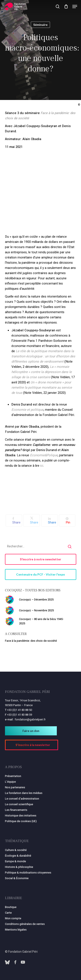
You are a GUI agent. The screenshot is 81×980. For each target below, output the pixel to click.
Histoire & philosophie (19, 867)
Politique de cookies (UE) (21, 821)
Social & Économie (17, 878)
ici (42, 466)
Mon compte (13, 918)
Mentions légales (16, 930)
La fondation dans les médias (24, 793)
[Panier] (66, 6)
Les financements (16, 810)
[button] (75, 7)
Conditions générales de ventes (25, 924)
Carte (8, 913)
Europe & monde (15, 861)
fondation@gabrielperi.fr (30, 719)
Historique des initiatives (21, 816)
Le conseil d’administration (22, 799)
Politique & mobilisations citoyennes (28, 873)
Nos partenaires (15, 787)
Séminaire (40, 25)
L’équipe (10, 782)
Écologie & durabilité (18, 856)
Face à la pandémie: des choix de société (31, 641)
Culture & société (16, 850)
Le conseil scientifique (19, 804)
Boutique (11, 907)
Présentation (13, 776)
